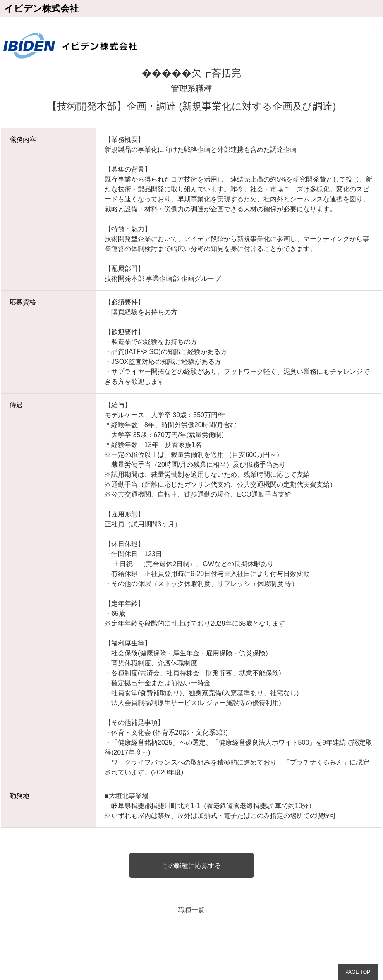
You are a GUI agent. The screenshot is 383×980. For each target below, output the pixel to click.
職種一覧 (191, 910)
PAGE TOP (358, 972)
